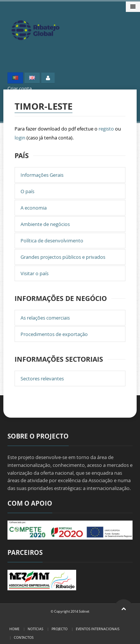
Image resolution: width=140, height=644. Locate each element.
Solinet (84, 611)
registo (106, 129)
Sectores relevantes (42, 378)
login (20, 138)
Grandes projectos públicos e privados (63, 257)
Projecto (60, 629)
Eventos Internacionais (98, 629)
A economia (34, 208)
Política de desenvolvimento (52, 241)
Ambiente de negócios (45, 224)
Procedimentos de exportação (54, 334)
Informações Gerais (42, 175)
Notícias (35, 629)
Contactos (24, 637)
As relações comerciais (45, 318)
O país (27, 191)
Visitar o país (35, 273)
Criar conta (20, 88)
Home (14, 629)
